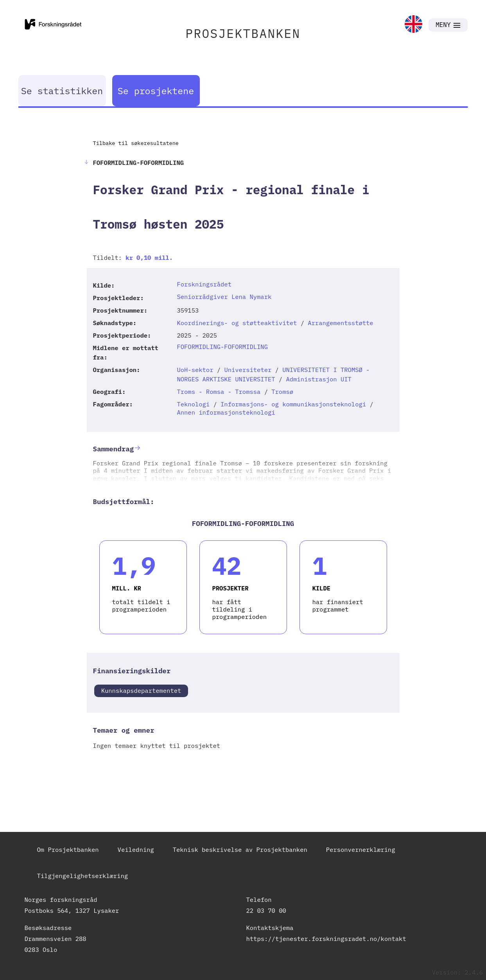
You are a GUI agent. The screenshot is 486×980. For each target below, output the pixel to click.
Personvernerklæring (361, 849)
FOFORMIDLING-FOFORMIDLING (222, 347)
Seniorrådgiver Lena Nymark (224, 297)
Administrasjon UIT (318, 379)
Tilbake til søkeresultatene (136, 143)
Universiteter (248, 370)
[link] (413, 25)
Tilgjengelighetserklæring (83, 876)
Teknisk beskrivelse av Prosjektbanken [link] (240, 849)
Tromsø (282, 392)
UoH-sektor (195, 370)
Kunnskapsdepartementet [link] (141, 690)
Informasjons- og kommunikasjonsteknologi (293, 404)
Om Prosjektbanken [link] (68, 849)
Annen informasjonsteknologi (226, 412)
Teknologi (193, 404)
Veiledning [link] (136, 849)
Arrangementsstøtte (340, 323)
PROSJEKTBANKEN (243, 33)
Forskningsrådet (204, 284)
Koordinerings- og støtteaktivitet (237, 323)
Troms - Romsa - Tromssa (219, 392)
